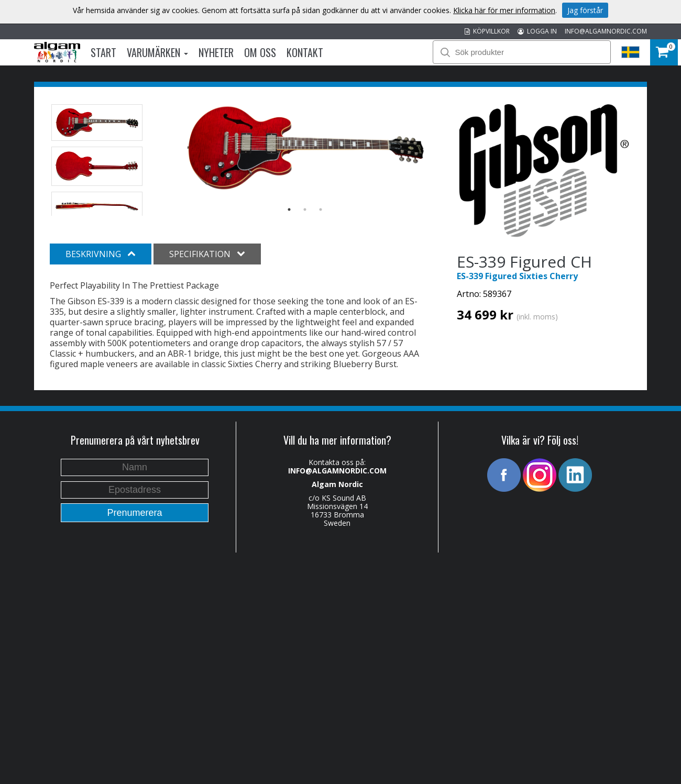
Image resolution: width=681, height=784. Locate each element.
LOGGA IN (537, 31)
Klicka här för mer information (504, 10)
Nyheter (216, 52)
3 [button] (321, 209)
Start (103, 52)
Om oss (260, 52)
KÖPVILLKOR (487, 31)
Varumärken (157, 52)
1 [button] (289, 209)
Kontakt (305, 52)
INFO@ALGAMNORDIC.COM (606, 31)
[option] (305, 148)
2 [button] (305, 209)
